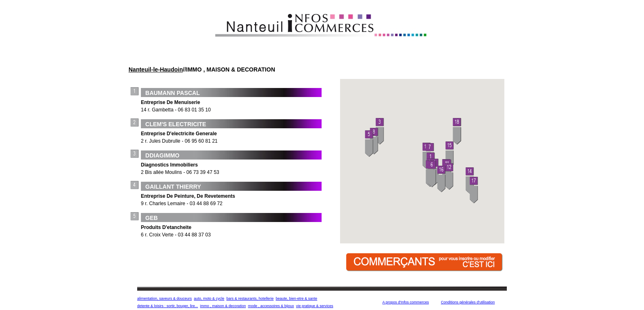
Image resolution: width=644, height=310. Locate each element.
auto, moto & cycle (209, 298)
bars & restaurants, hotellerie (250, 298)
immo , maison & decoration (223, 306)
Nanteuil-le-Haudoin (156, 69)
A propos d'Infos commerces (406, 302)
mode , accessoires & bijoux (271, 306)
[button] (380, 132)
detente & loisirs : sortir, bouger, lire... (168, 306)
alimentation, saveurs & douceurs (164, 298)
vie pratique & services (315, 306)
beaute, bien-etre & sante (296, 298)
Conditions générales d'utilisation (468, 302)
